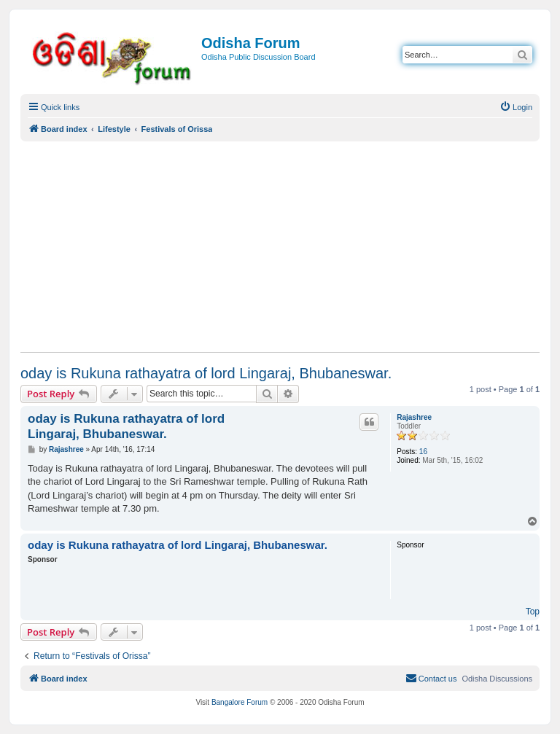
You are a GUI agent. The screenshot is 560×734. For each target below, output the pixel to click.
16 (423, 452)
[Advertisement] (280, 246)
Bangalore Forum (240, 702)
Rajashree (414, 417)
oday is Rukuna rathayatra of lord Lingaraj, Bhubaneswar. (206, 373)
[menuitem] (516, 107)
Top (533, 612)
